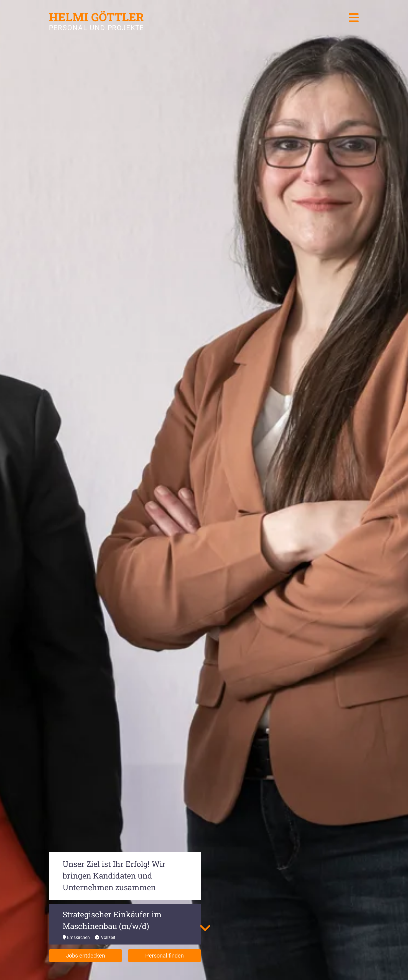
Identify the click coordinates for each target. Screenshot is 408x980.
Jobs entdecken (86, 956)
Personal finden (165, 956)
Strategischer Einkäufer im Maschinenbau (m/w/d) (112, 920)
